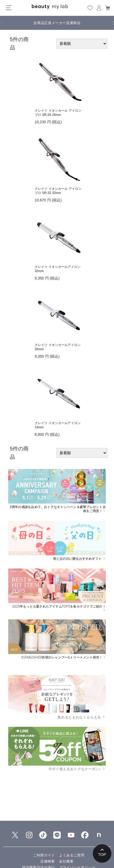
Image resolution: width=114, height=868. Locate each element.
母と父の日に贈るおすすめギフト (79, 559)
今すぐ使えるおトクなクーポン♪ (77, 769)
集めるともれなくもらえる (82, 717)
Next (110, 22)
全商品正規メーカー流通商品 (57, 23)
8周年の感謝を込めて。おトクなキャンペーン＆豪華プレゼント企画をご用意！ (58, 509)
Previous (4, 22)
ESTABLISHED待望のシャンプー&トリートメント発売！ (64, 657)
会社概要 (66, 861)
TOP (102, 854)
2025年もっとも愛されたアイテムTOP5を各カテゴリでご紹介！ (59, 608)
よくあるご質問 (72, 855)
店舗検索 (48, 861)
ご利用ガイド (44, 855)
